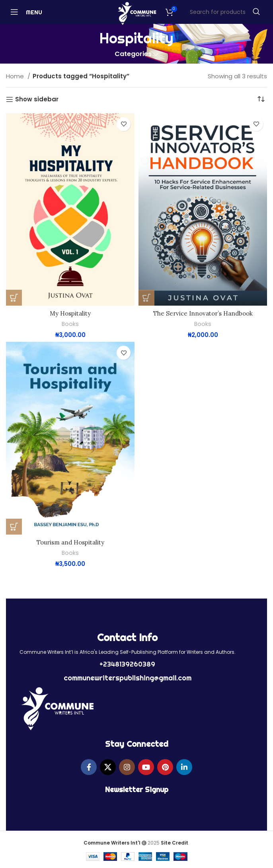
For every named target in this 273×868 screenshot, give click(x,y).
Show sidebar (37, 99)
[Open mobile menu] (24, 12)
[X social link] (108, 766)
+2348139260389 (127, 664)
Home (16, 76)
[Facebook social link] (89, 766)
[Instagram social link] (127, 766)
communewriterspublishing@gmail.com (128, 677)
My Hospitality (70, 313)
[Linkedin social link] (184, 766)
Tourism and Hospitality (70, 542)
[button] (14, 298)
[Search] (225, 12)
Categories (133, 54)
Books (70, 324)
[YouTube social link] (146, 766)
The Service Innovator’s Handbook (203, 313)
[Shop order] (261, 99)
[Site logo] (137, 13)
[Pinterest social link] (165, 766)
